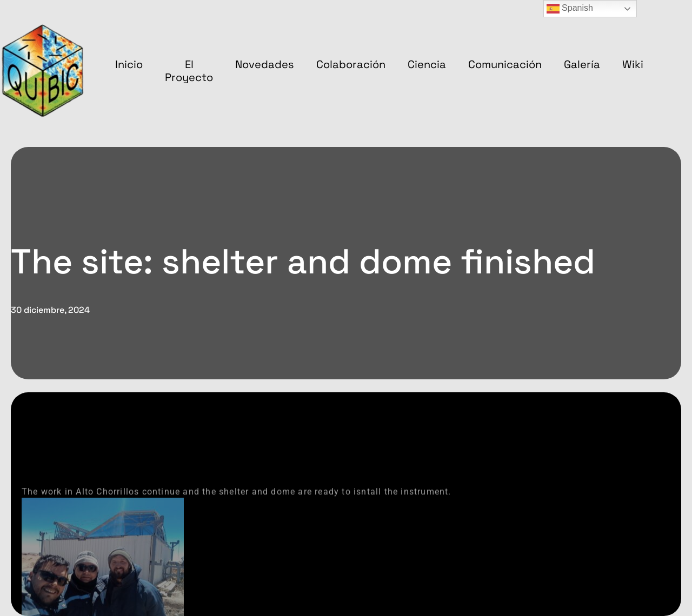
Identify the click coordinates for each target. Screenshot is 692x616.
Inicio (129, 64)
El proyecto (189, 71)
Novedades (265, 64)
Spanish (570, 9)
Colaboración (351, 64)
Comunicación (505, 64)
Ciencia (427, 64)
